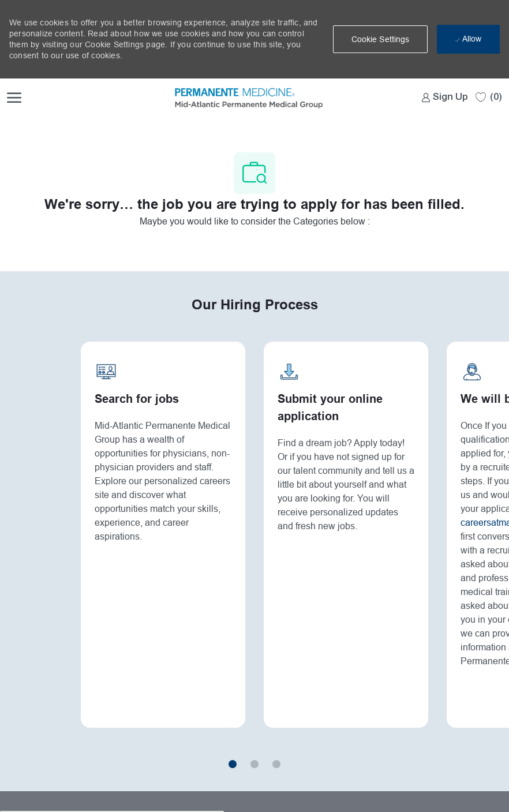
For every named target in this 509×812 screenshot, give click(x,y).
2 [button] (254, 765)
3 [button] (276, 765)
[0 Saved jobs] (489, 97)
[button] (381, 39)
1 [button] (233, 765)
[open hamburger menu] (14, 97)
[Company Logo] (227, 97)
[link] (445, 97)
